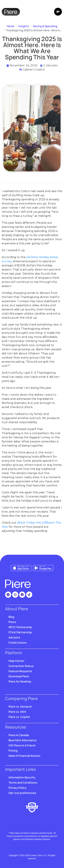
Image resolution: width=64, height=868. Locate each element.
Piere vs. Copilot (19, 717)
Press (12, 622)
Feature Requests (20, 671)
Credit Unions (18, 643)
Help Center (16, 661)
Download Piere (19, 676)
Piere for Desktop (20, 681)
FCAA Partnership (20, 632)
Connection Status (21, 666)
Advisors (14, 637)
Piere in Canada (19, 735)
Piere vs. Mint (17, 712)
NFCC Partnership (20, 627)
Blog (11, 617)
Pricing (13, 751)
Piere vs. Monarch (20, 707)
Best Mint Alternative (23, 740)
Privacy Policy (17, 788)
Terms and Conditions (23, 783)
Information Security (22, 777)
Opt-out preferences (22, 793)
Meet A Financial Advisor (24, 756)
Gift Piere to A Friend (22, 745)
